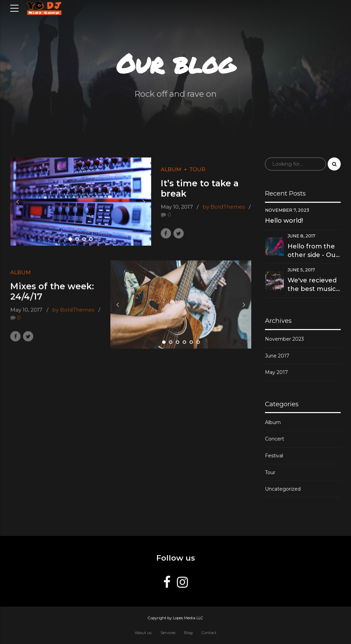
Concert (275, 439)
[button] (18, 202)
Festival (274, 456)
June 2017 (277, 356)
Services (168, 633)
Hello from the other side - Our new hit (313, 251)
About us (143, 633)
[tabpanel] (81, 202)
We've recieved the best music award (312, 285)
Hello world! (284, 221)
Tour (197, 169)
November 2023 (285, 339)
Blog (188, 633)
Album (171, 169)
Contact (209, 633)
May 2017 (276, 372)
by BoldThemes (224, 207)
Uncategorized (283, 489)
